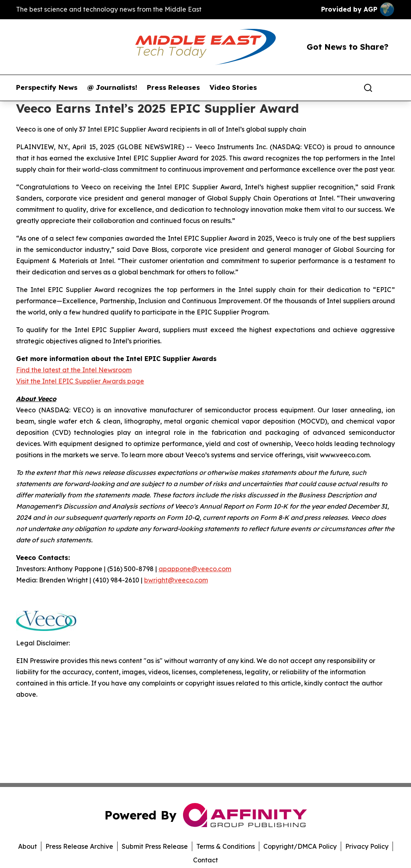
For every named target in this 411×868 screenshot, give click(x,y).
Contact (205, 860)
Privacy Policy (367, 846)
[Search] (368, 88)
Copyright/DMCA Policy (300, 846)
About (27, 846)
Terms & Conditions (226, 846)
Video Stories (233, 87)
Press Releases (173, 87)
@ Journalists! (112, 87)
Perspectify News (47, 87)
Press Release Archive (79, 846)
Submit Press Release (155, 846)
